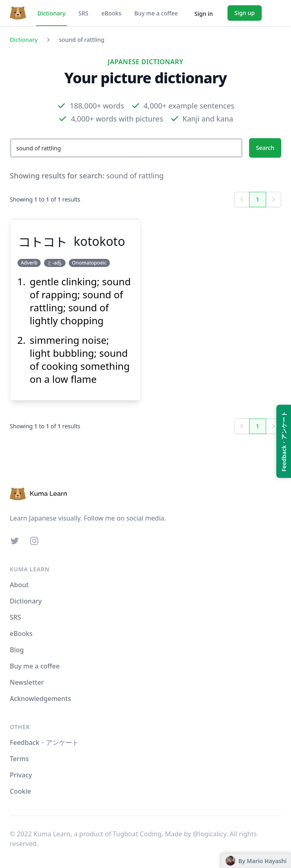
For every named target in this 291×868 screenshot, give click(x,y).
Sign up (245, 13)
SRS (83, 13)
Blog (17, 650)
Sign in (204, 14)
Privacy (21, 775)
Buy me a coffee (156, 13)
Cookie (20, 791)
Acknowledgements (40, 699)
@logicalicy (210, 834)
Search (265, 148)
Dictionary (51, 13)
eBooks (111, 13)
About (19, 585)
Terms (19, 759)
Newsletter (27, 682)
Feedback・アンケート (44, 742)
